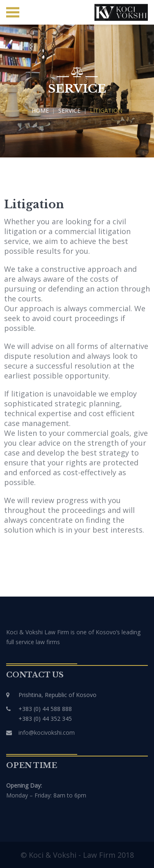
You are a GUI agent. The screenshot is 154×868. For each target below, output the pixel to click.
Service (69, 110)
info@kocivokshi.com (47, 732)
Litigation (106, 110)
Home (40, 110)
